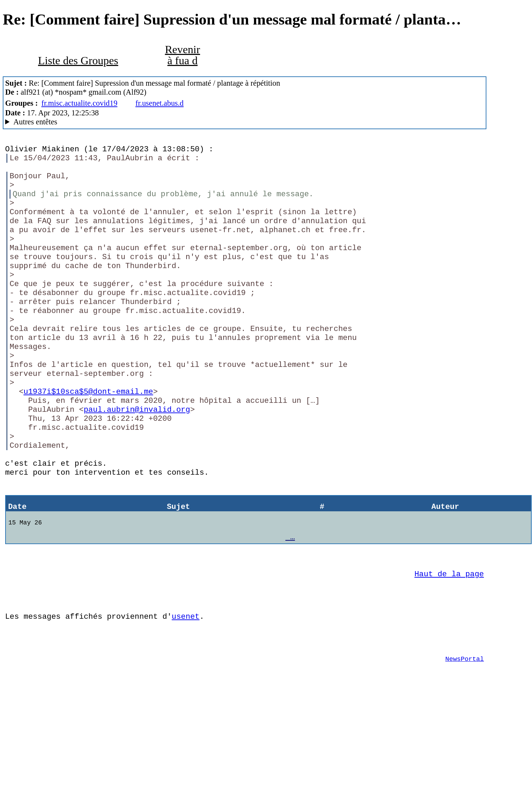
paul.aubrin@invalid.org (137, 461)
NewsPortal (465, 745)
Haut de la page (449, 649)
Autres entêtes (35, 122)
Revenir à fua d (182, 55)
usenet (186, 697)
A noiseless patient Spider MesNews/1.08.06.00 (245, 122)
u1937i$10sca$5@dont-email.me (88, 439)
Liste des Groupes (78, 60)
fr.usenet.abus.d (160, 103)
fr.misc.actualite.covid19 (79, 103)
